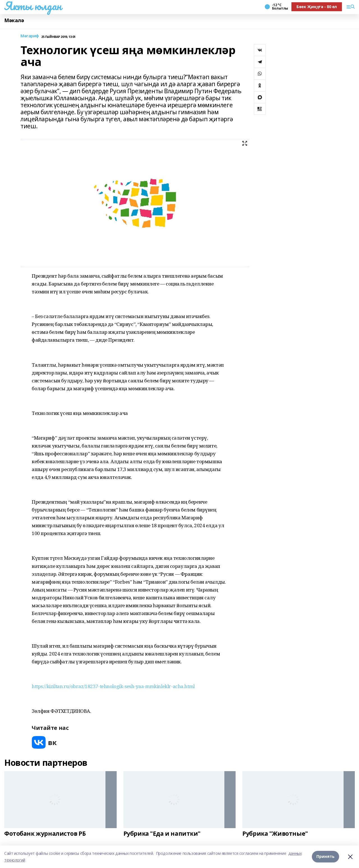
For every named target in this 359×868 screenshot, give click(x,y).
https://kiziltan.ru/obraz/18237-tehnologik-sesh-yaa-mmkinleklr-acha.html (113, 686)
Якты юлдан (33, 6)
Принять (325, 857)
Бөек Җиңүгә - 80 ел (317, 7)
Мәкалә (14, 20)
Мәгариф (30, 36)
